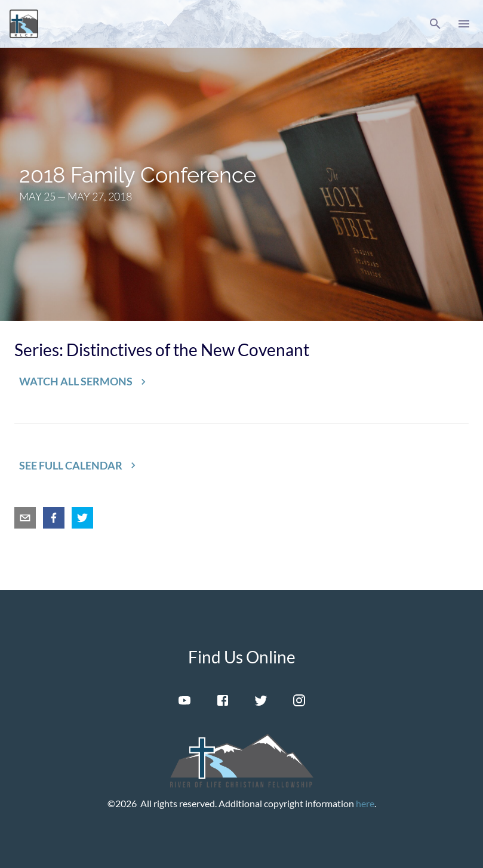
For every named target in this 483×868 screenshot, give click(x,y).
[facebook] (54, 518)
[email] (25, 518)
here (365, 803)
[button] (435, 24)
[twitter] (82, 518)
